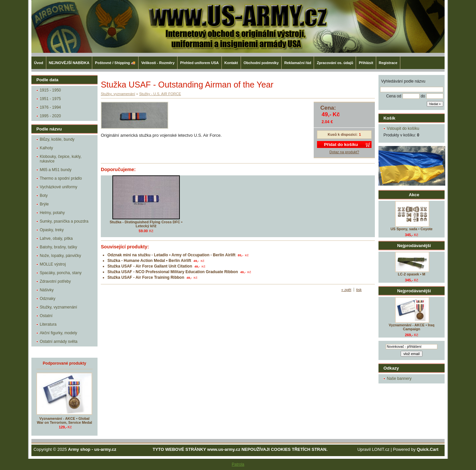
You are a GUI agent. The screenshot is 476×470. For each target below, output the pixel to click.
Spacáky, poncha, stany (61, 273)
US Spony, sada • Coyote (411, 229)
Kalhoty (46, 148)
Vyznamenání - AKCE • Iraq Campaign (412, 327)
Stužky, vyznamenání (58, 307)
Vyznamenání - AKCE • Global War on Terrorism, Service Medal (65, 420)
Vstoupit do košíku (403, 128)
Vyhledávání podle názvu (403, 81)
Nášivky (47, 290)
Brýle (44, 204)
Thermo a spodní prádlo (61, 178)
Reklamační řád (298, 63)
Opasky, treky (52, 230)
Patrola (238, 464)
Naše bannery (399, 379)
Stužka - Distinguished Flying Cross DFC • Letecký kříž (146, 224)
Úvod (39, 63)
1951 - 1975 (50, 99)
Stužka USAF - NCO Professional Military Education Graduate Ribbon (173, 272)
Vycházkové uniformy (59, 187)
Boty (44, 196)
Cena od (394, 96)
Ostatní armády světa (59, 342)
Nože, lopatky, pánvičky (60, 256)
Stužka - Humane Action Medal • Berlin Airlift (149, 261)
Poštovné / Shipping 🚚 (115, 63)
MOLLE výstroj (53, 264)
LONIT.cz (381, 449)
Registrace (388, 63)
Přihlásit (366, 63)
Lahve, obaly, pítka (56, 238)
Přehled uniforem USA (199, 63)
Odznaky (47, 299)
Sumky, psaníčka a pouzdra (64, 221)
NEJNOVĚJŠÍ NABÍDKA (69, 63)
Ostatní (46, 316)
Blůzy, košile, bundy (57, 139)
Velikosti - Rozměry (158, 63)
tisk (359, 290)
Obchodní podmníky (261, 63)
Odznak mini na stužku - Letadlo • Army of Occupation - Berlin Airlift (171, 255)
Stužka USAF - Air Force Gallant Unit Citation (150, 266)
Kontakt (231, 63)
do (423, 96)
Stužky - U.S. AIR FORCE (160, 94)
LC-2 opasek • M (412, 274)
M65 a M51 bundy (56, 170)
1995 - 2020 (50, 116)
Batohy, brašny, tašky (58, 247)
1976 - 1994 (50, 107)
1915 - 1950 (50, 90)
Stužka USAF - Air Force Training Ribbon (146, 277)
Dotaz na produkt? (344, 152)
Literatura (48, 324)
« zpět (346, 290)
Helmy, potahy (52, 213)
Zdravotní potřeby (55, 281)
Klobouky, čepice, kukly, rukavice (60, 159)
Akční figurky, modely (58, 333)
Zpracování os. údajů (335, 63)
